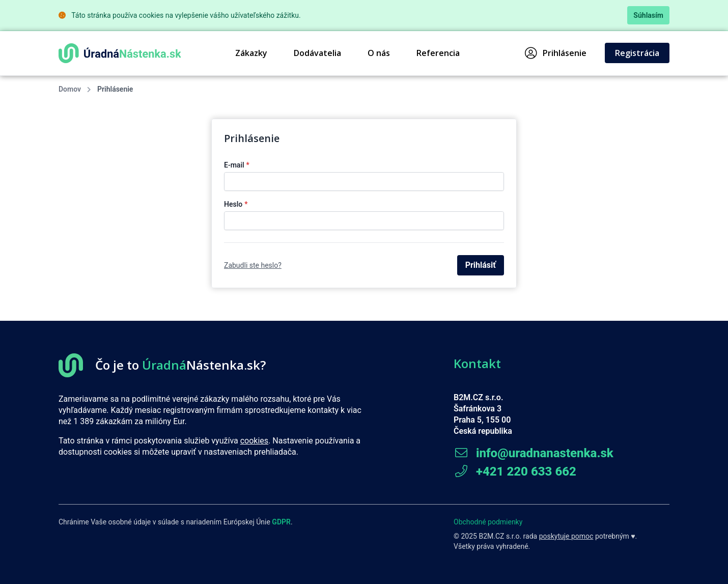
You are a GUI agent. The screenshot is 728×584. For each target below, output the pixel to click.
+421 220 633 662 (515, 471)
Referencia (438, 53)
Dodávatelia (317, 53)
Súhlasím (648, 15)
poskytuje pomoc (566, 536)
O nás (379, 53)
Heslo (236, 204)
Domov (70, 89)
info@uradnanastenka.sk (534, 453)
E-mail (237, 165)
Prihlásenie (556, 53)
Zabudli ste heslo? (253, 265)
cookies (254, 441)
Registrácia (637, 53)
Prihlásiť (481, 265)
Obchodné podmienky (488, 522)
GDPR (281, 522)
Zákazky (251, 53)
